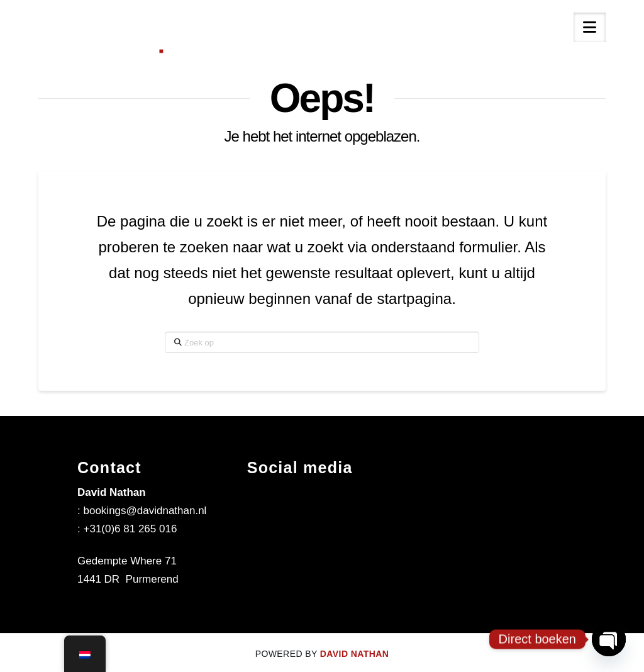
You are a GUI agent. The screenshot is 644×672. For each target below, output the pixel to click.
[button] (590, 27)
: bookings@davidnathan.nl (142, 511)
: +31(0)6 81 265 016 (127, 529)
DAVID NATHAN (355, 654)
